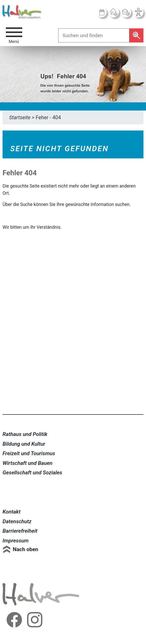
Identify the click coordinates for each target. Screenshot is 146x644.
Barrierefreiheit (20, 531)
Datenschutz (17, 521)
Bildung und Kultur (24, 444)
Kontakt (11, 512)
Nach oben (26, 549)
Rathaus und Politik (25, 434)
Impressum (16, 541)
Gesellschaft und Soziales (32, 473)
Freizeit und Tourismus (29, 453)
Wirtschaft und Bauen (28, 463)
